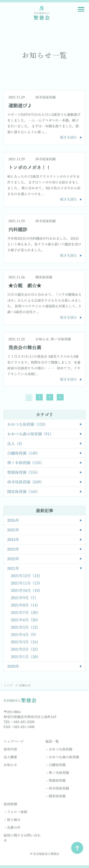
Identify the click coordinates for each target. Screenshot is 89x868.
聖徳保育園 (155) (23, 473)
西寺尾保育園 (45, 97)
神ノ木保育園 (61, 339)
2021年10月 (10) (25, 591)
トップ (8, 686)
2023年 (13, 550)
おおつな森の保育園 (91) (29, 434)
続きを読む (69, 137)
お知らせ (42, 339)
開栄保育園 (44, 277)
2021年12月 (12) (25, 576)
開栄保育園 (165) (23, 492)
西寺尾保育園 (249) (24, 482)
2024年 (13, 540)
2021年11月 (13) (25, 584)
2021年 (13, 569)
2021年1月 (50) (24, 657)
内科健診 (18, 230)
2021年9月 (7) (23, 598)
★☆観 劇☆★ (25, 286)
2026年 (13, 521)
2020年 (13, 667)
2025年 (13, 530)
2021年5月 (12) (24, 628)
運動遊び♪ (20, 106)
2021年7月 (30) (24, 613)
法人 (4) (15, 444)
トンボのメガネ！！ (30, 168)
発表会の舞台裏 (25, 348)
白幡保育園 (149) (23, 454)
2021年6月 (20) (24, 620)
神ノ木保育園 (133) (24, 463)
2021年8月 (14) (24, 606)
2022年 (13, 559)
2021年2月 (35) (24, 650)
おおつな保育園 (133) (26, 425)
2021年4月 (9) (23, 635)
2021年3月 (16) (24, 642)
